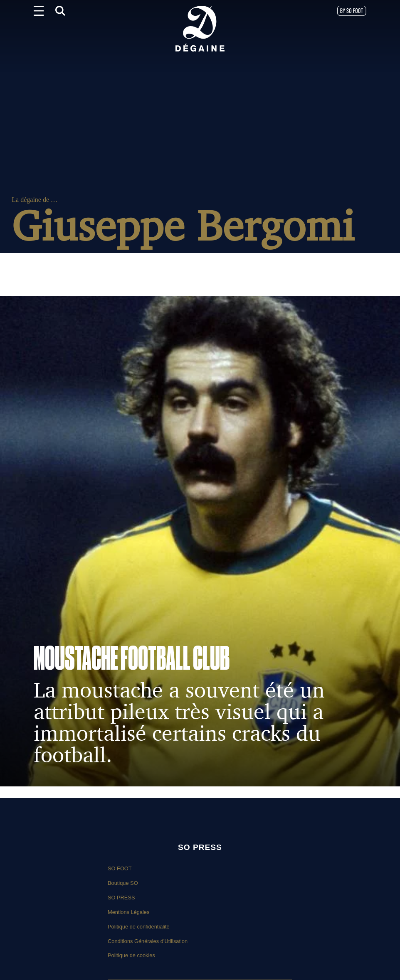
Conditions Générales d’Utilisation (148, 941)
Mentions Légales (128, 912)
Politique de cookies (131, 955)
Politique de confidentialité (139, 927)
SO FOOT (120, 868)
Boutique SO (123, 883)
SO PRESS (121, 898)
